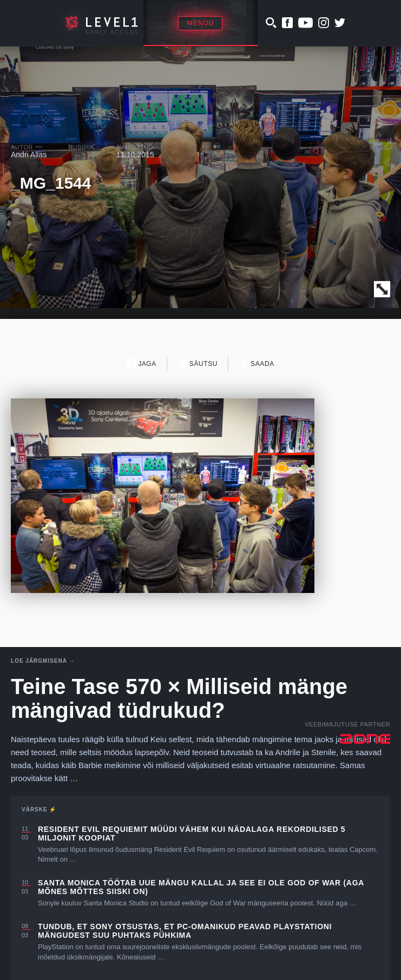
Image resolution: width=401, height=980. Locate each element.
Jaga (142, 364)
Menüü (200, 23)
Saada (257, 364)
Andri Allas (29, 155)
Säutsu (198, 364)
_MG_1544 (51, 183)
